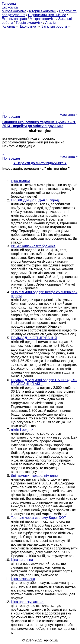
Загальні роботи (54, 26)
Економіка (10, 7)
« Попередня (11, 115)
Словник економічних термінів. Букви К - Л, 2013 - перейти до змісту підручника (39, 124)
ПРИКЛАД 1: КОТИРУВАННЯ (34, 338)
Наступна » (69, 115)
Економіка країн (14, 19)
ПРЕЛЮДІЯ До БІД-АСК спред (35, 200)
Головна (8, 26)
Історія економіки (43, 11)
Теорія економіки (29, 23)
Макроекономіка (43, 19)
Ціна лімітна (20, 181)
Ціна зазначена (23, 579)
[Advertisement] (40, 68)
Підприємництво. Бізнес (47, 15)
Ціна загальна (22, 560)
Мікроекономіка (14, 11)
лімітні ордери (22, 430)
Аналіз (50, 23)
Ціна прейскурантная (28, 602)
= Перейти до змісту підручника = (40, 163)
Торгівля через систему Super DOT (38, 518)
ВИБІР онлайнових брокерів (33, 246)
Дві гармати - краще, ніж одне (34, 476)
